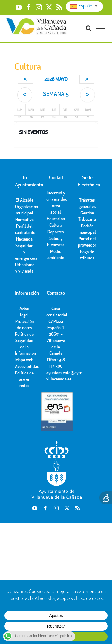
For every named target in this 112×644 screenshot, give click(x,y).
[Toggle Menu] (100, 28)
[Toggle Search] (89, 28)
